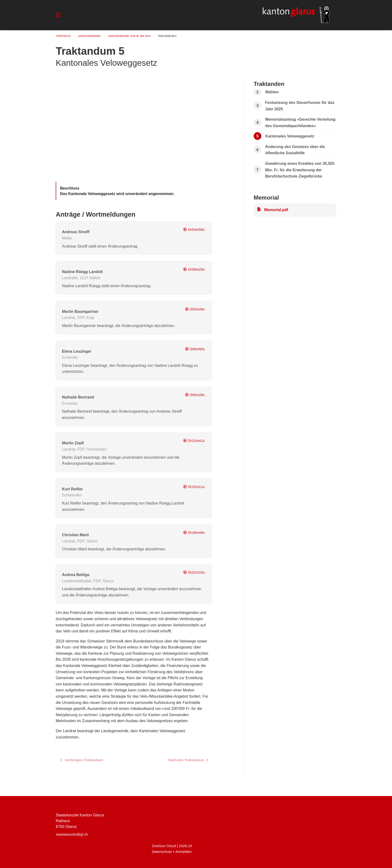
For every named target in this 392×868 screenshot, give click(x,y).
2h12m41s (193, 443)
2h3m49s (194, 311)
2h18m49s (193, 535)
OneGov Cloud (165, 846)
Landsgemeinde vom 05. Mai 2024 (134, 38)
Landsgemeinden (91, 38)
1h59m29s (193, 271)
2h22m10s (193, 574)
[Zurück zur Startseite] (292, 16)
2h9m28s (194, 397)
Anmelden (185, 852)
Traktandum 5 (175, 38)
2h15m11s (193, 489)
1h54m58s (193, 232)
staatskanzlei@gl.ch (73, 834)
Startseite (64, 38)
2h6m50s (194, 351)
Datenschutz (162, 852)
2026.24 (187, 846)
